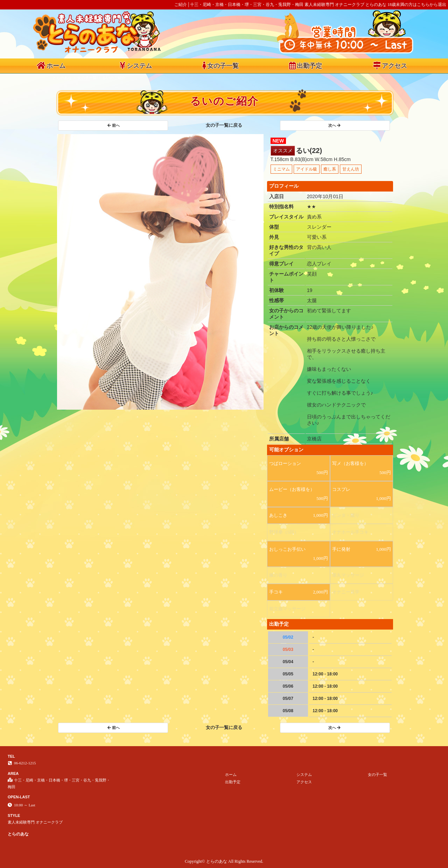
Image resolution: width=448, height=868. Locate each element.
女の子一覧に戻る (224, 125)
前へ (114, 125)
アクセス (390, 65)
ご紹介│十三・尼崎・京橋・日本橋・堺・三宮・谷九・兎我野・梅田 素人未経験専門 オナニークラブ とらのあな (280, 5)
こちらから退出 (432, 5)
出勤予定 (306, 65)
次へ (334, 125)
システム (136, 65)
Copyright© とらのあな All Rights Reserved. (224, 861)
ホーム (51, 65)
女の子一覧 (220, 65)
